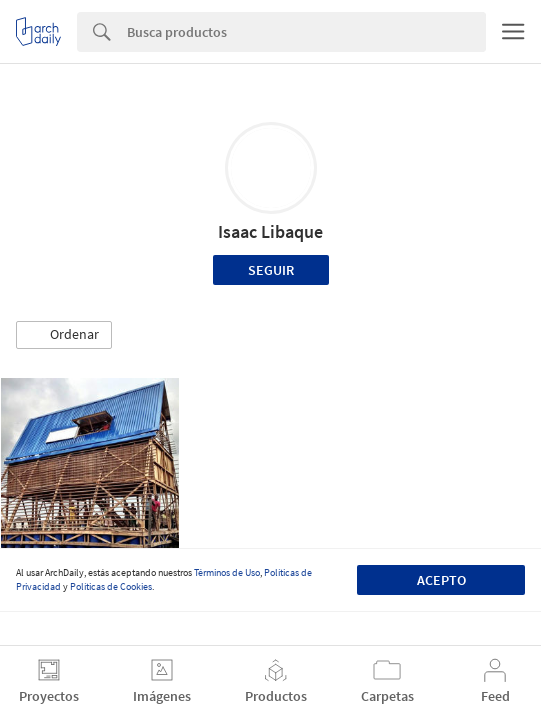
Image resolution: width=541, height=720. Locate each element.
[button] (64, 335)
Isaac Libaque (270, 231)
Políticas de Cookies (111, 586)
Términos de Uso (227, 572)
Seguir (271, 270)
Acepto (441, 580)
